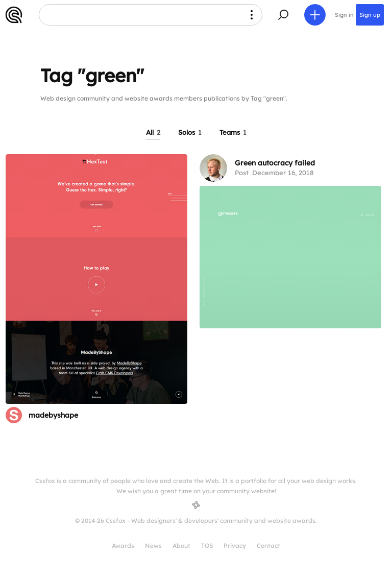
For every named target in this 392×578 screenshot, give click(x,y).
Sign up (370, 15)
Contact (268, 546)
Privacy (235, 546)
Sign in (344, 15)
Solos (190, 132)
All (153, 132)
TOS (207, 546)
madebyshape (53, 415)
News (153, 546)
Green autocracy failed (275, 163)
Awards (123, 546)
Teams (233, 132)
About (181, 546)
